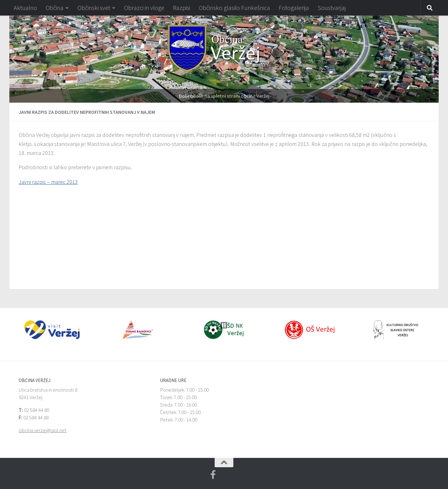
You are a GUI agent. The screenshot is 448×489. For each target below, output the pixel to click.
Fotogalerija (294, 8)
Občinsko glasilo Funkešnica (234, 8)
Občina (55, 8)
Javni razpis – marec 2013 (48, 182)
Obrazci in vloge (144, 8)
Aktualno (25, 8)
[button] (14, 59)
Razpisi (182, 8)
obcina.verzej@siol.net (43, 430)
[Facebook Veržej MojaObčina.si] (213, 475)
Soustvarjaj (332, 8)
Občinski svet (94, 8)
